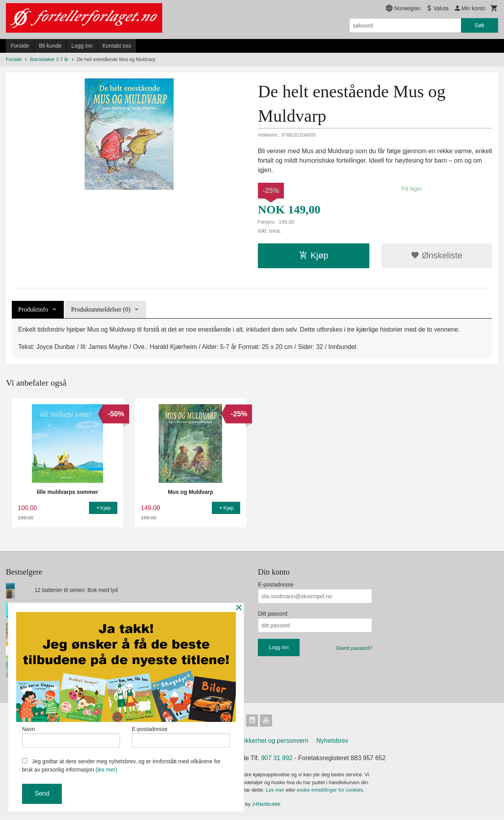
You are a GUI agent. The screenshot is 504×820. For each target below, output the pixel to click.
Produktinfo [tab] (33, 309)
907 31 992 (277, 758)
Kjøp (314, 255)
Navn (71, 737)
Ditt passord (273, 614)
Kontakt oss (117, 46)
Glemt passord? (354, 648)
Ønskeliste (436, 255)
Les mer (276, 790)
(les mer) (107, 770)
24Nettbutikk (266, 804)
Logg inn (82, 46)
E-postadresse (276, 584)
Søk (479, 25)
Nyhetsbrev (333, 741)
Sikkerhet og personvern (274, 741)
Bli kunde (50, 46)
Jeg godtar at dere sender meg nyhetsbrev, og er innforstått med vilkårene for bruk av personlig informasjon (121, 765)
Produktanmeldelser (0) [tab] (101, 309)
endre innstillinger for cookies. (331, 790)
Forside (20, 46)
